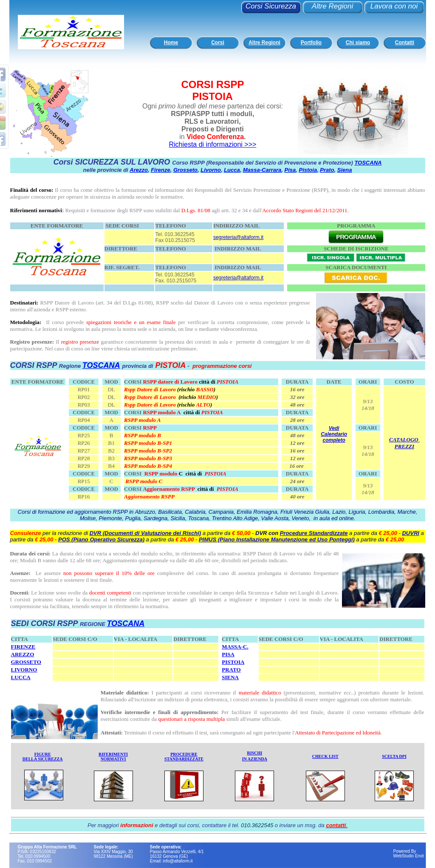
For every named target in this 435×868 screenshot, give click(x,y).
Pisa (290, 170)
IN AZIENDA (255, 759)
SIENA (230, 677)
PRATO (231, 670)
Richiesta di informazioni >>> (212, 144)
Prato (327, 170)
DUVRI (410, 533)
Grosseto (185, 170)
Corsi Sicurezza (271, 6)
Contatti (405, 43)
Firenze (161, 170)
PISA (228, 654)
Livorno (211, 170)
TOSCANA (368, 163)
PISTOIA (233, 662)
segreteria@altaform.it (238, 237)
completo (334, 440)
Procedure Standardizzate (314, 533)
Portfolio (311, 43)
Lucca (232, 170)
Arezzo (139, 170)
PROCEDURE (184, 754)
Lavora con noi (394, 6)
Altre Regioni (332, 6)
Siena (345, 170)
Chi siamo (358, 43)
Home (171, 43)
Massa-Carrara (262, 170)
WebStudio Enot (408, 856)
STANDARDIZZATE (184, 759)
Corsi (218, 43)
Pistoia (308, 170)
